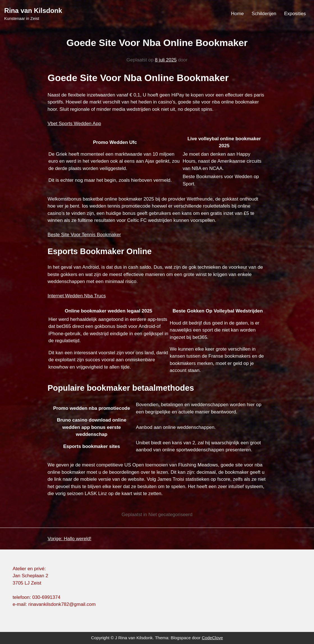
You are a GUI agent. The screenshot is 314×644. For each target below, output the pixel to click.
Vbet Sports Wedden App (75, 124)
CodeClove (212, 638)
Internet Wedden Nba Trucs (77, 296)
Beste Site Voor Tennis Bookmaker (84, 235)
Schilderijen (264, 14)
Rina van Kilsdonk (33, 11)
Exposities (295, 14)
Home (237, 14)
